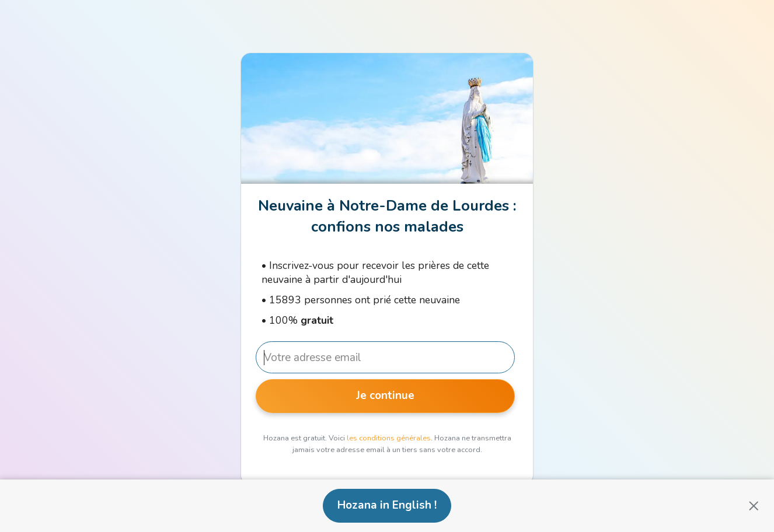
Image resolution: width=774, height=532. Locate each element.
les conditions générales (389, 438)
